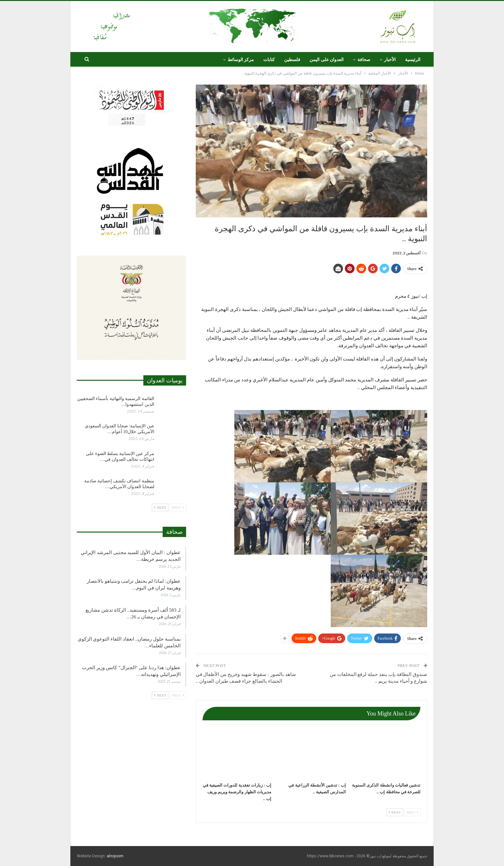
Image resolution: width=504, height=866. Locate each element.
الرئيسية (413, 60)
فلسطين (292, 60)
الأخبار (390, 60)
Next (395, 812)
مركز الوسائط (241, 60)
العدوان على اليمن (327, 60)
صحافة (364, 60)
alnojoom (115, 856)
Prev (412, 812)
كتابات (269, 60)
